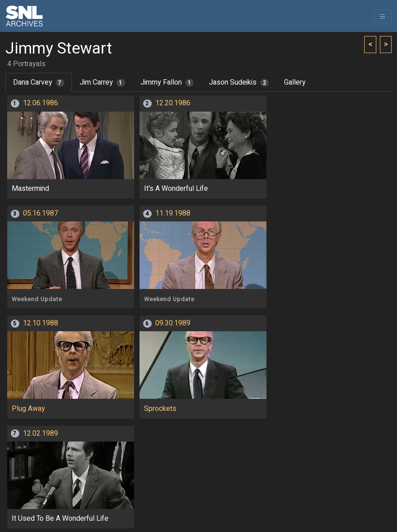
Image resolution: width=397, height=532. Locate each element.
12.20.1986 (173, 103)
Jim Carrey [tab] (102, 82)
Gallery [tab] (295, 82)
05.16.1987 (41, 213)
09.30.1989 (173, 323)
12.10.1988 (41, 323)
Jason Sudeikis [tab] (239, 82)
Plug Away (28, 409)
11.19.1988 (173, 213)
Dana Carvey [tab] (39, 82)
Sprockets (160, 409)
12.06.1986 (41, 103)
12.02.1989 (41, 433)
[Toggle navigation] (382, 16)
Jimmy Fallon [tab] (167, 82)
